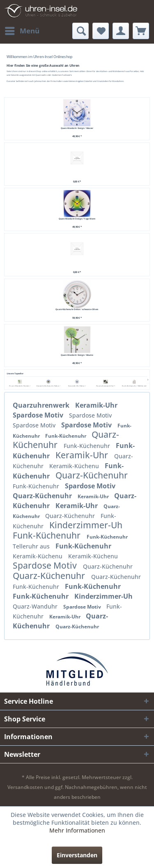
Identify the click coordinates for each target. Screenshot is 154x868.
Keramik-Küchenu (75, 466)
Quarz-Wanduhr (36, 606)
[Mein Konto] (121, 31)
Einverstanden (77, 855)
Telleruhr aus (32, 546)
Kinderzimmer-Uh (86, 525)
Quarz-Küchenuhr (92, 475)
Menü (22, 30)
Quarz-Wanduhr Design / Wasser (77, 128)
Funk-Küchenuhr (66, 436)
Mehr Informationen (77, 830)
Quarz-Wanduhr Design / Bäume (77, 355)
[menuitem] (22, 31)
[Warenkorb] (141, 31)
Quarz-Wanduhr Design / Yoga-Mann (77, 219)
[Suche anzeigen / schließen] (80, 31)
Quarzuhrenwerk (42, 405)
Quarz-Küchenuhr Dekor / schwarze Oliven (77, 309)
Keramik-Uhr (96, 405)
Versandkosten (25, 787)
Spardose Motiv (39, 415)
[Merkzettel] (101, 31)
